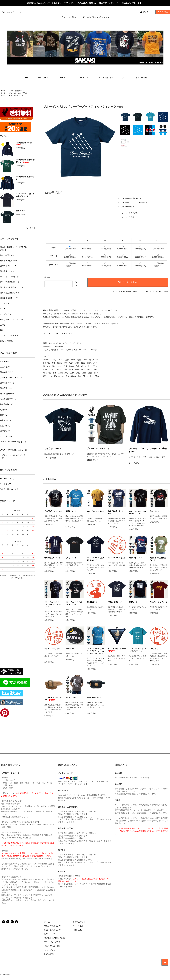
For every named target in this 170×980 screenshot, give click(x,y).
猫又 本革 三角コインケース (117, 650)
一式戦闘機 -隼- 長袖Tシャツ (25, 178)
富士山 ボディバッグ (94, 698)
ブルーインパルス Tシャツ (99, 448)
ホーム (26, 78)
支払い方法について (52, 926)
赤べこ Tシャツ (155, 511)
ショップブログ (51, 950)
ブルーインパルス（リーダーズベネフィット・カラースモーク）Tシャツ (95, 651)
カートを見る (78, 926)
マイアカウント (79, 922)
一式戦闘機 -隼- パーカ (24, 144)
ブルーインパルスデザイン (18, 93)
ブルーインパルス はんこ (116, 558)
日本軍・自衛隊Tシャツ (17, 91)
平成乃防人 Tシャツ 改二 (53, 511)
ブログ (125, 78)
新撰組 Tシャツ (71, 511)
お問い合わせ (141, 78)
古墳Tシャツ (133, 602)
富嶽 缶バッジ (70, 649)
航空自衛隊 (48, 310)
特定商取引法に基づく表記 (157, 292)
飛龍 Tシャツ (20, 211)
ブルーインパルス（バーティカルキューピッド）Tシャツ (54, 604)
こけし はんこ (155, 649)
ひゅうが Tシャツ (53, 448)
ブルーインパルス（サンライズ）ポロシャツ (25, 195)
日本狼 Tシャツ (71, 698)
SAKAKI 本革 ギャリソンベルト (53, 699)
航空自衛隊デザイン (16, 95)
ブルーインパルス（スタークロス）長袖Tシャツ (148, 450)
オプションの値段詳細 (122, 292)
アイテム (162, 12)
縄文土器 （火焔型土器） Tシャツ (159, 559)
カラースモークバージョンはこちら (58, 333)
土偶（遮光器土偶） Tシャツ (116, 512)
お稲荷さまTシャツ (135, 558)
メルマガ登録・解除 (105, 78)
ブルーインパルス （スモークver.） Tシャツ (138, 512)
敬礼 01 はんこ (92, 602)
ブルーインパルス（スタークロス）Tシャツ (137, 650)
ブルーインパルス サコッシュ (95, 512)
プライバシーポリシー (53, 942)
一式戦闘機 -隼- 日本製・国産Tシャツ (25, 161)
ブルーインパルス (91, 310)
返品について (139, 292)
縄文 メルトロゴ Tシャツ (158, 602)
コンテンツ (83, 78)
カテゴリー (43, 78)
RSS (46, 954)
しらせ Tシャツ (71, 558)
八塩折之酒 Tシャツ (115, 602)
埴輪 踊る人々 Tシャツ (52, 558)
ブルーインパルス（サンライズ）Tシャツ (74, 603)
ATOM (52, 954)
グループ (63, 78)
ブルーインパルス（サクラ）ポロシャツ (95, 559)
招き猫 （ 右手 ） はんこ (53, 649)
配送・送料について (52, 930)
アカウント (148, 12)
